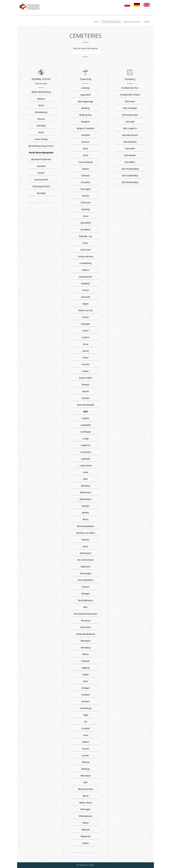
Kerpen (86, 391)
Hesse (41, 132)
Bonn (86, 149)
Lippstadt (85, 459)
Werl (85, 782)
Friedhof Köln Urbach (130, 95)
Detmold (85, 176)
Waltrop (86, 762)
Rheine (86, 654)
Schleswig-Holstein (41, 186)
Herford (86, 337)
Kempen (85, 385)
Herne (86, 344)
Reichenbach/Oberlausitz (85, 614)
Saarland (41, 166)
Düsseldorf (86, 223)
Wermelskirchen (86, 789)
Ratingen (86, 594)
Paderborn (86, 567)
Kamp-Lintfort (86, 378)
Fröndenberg (85, 263)
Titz (85, 722)
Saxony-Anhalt (41, 180)
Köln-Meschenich (130, 135)
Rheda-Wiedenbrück (86, 634)
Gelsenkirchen (86, 277)
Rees (85, 607)
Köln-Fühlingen (130, 108)
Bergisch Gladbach (86, 128)
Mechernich (86, 492)
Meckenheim (85, 499)
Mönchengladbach (85, 526)
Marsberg (86, 486)
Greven (86, 290)
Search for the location (111, 22)
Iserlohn (85, 364)
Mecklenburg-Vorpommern (41, 146)
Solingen (86, 688)
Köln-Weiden (130, 155)
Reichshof (85, 621)
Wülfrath (86, 830)
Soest (85, 681)
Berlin (41, 105)
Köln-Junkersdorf (130, 115)
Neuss (85, 546)
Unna (85, 735)
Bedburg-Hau (85, 115)
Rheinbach (85, 641)
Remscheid (86, 627)
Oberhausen (85, 553)
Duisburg (86, 209)
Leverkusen (85, 452)
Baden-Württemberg (41, 92)
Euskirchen (86, 250)
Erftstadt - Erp (85, 236)
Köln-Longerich (130, 128)
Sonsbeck (86, 695)
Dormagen (86, 189)
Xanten (85, 843)
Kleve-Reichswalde (85, 405)
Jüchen (85, 371)
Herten (86, 351)
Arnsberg (85, 88)
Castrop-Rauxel (86, 162)
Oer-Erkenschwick (85, 560)
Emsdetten (86, 229)
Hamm (85, 317)
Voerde (86, 755)
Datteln (85, 169)
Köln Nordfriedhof (130, 169)
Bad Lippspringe (85, 101)
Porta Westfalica (85, 580)
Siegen (86, 674)
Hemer (86, 331)
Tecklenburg (86, 708)
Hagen (85, 304)
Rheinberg (86, 648)
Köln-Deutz (130, 101)
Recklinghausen (85, 600)
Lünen (85, 472)
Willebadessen (86, 816)
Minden (86, 513)
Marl (86, 479)
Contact (147, 22)
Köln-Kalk (130, 122)
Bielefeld (86, 135)
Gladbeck (86, 283)
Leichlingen (86, 432)
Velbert (85, 742)
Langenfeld (86, 425)
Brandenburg (41, 112)
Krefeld (85, 418)
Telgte (86, 715)
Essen (85, 243)
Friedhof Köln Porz (130, 88)
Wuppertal (85, 836)
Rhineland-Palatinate (41, 159)
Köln (85, 412)
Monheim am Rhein (86, 533)
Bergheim (85, 122)
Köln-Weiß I (130, 162)
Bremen (41, 119)
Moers (86, 519)
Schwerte (86, 661)
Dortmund (86, 202)
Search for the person (132, 22)
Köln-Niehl (130, 149)
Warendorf (85, 776)
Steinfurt (85, 701)
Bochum (86, 142)
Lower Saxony (41, 139)
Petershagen (86, 573)
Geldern (85, 270)
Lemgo (86, 439)
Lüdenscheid (85, 466)
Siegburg (85, 668)
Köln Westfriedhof (130, 182)
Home (96, 22)
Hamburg (41, 126)
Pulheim (86, 587)
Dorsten (85, 196)
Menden (86, 506)
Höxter (86, 358)
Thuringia (41, 193)
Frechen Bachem (86, 256)
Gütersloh (86, 297)
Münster (86, 540)
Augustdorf (85, 95)
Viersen (85, 749)
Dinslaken (85, 182)
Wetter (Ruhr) (85, 803)
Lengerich (85, 445)
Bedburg (85, 108)
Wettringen (85, 809)
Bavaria (41, 99)
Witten (86, 823)
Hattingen (86, 324)
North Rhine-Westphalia (41, 153)
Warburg (85, 769)
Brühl (86, 155)
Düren (85, 216)
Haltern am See (85, 310)
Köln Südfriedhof (130, 176)
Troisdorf (85, 728)
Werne (85, 796)
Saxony (41, 173)
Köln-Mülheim (130, 142)
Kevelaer (86, 398)
